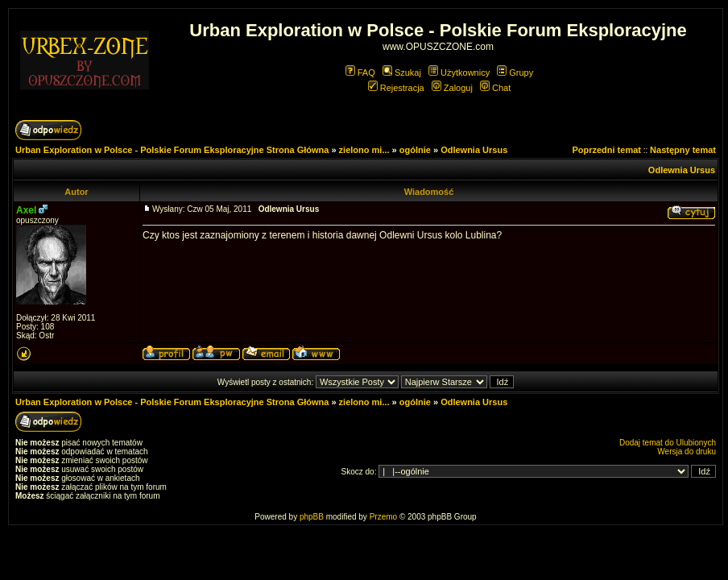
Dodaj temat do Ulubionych (668, 443)
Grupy (515, 72)
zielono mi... (364, 150)
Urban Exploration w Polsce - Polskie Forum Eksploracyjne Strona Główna (172, 150)
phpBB (312, 517)
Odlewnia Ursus (474, 150)
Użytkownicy (459, 72)
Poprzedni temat (606, 150)
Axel (26, 210)
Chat (495, 88)
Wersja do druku (687, 452)
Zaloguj (452, 88)
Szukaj (402, 72)
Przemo (383, 517)
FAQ (360, 72)
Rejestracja (396, 88)
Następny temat (683, 150)
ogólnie (415, 150)
